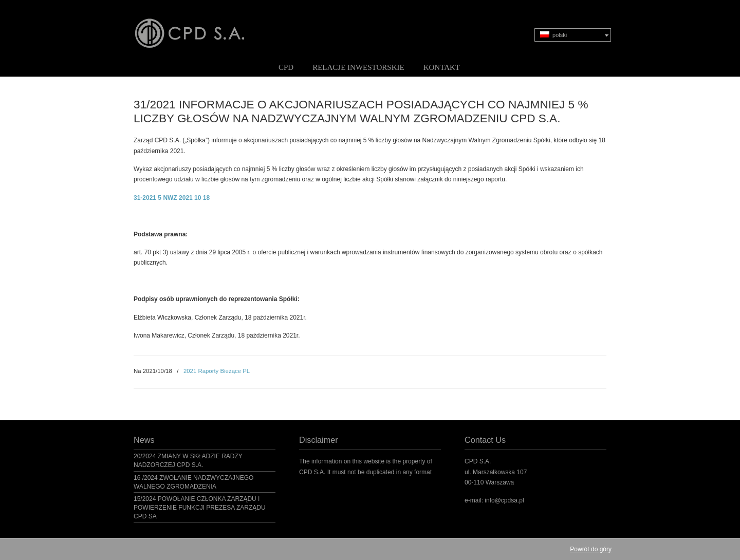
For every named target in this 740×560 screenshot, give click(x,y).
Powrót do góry (591, 549)
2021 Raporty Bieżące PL (217, 371)
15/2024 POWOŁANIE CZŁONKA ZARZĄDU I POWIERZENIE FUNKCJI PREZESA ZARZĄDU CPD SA (200, 508)
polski (553, 35)
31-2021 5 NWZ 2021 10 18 (172, 198)
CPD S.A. (202, 26)
